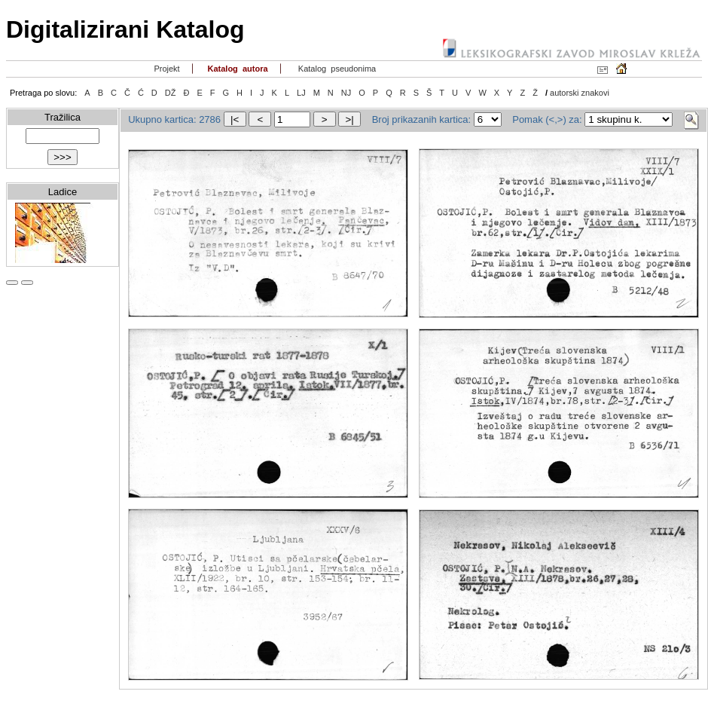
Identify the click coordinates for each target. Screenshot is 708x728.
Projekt (165, 69)
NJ (346, 93)
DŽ (171, 93)
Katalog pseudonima (336, 69)
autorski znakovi (580, 93)
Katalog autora (236, 69)
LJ (301, 93)
